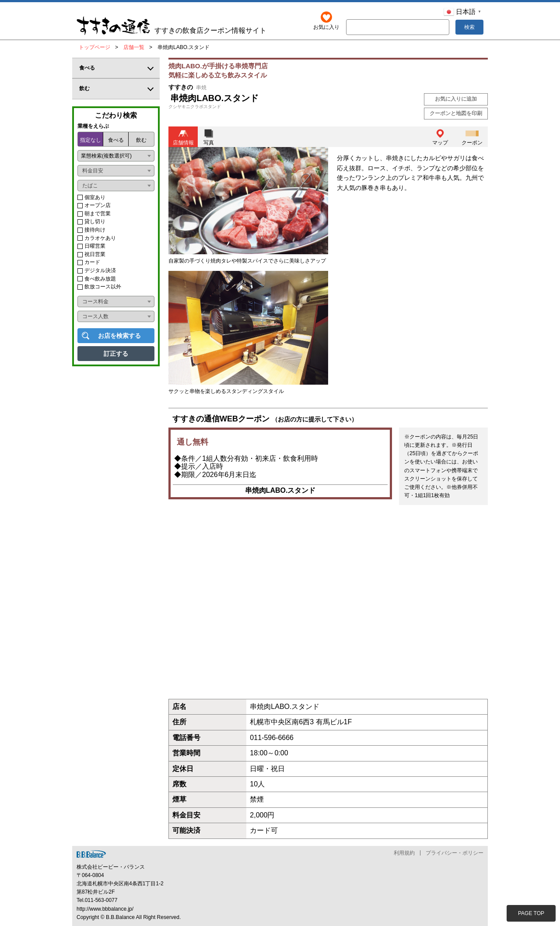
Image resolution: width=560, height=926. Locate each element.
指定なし (91, 140)
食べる (116, 140)
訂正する (116, 354)
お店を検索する (119, 336)
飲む (141, 140)
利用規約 (404, 853)
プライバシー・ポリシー (455, 853)
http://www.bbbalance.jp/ (105, 909)
